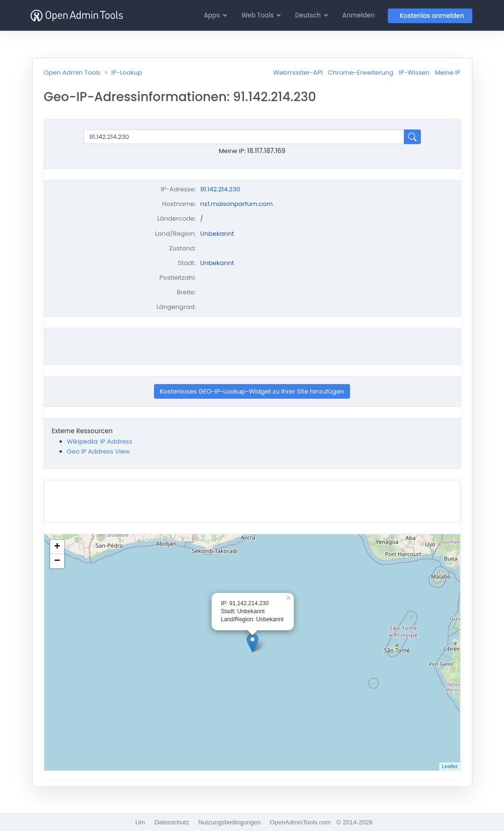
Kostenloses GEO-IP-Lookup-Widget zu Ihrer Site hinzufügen (252, 391)
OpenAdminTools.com (300, 822)
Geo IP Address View (98, 451)
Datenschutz (172, 822)
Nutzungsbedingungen (230, 822)
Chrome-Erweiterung (361, 73)
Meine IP (448, 73)
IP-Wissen (414, 73)
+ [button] (57, 547)
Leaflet (449, 766)
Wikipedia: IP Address (100, 441)
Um (141, 822)
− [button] (57, 561)
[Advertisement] (252, 346)
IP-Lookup (127, 73)
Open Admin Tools (72, 73)
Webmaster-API (298, 73)
